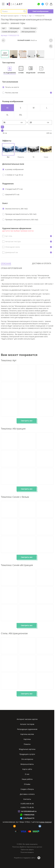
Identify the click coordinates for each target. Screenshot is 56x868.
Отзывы (27, 784)
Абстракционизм (28, 32)
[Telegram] (43, 4)
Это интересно (27, 759)
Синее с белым (30, 28)
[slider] (2, 131)
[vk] (40, 826)
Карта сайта (27, 769)
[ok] (14, 826)
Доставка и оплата (27, 794)
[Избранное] (47, 4)
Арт (4, 28)
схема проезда (45, 822)
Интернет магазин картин (27, 719)
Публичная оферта (27, 850)
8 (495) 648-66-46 (27, 804)
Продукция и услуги (27, 754)
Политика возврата (27, 852)
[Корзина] (51, 4)
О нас (27, 774)
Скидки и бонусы (27, 789)
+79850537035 (29, 815)
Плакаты (27, 744)
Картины (27, 739)
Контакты (27, 799)
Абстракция (15, 28)
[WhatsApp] (39, 4)
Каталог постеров (27, 724)
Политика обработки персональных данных (27, 847)
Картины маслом (27, 734)
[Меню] (3, 4)
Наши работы (27, 779)
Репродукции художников (27, 729)
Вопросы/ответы (27, 764)
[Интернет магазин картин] (15, 4)
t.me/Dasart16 (29, 818)
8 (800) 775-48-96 (27, 807)
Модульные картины (27, 749)
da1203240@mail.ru (29, 811)
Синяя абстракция (10, 32)
